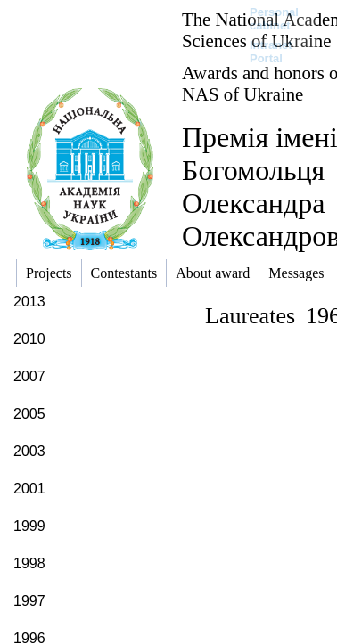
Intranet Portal (271, 52)
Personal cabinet (274, 19)
